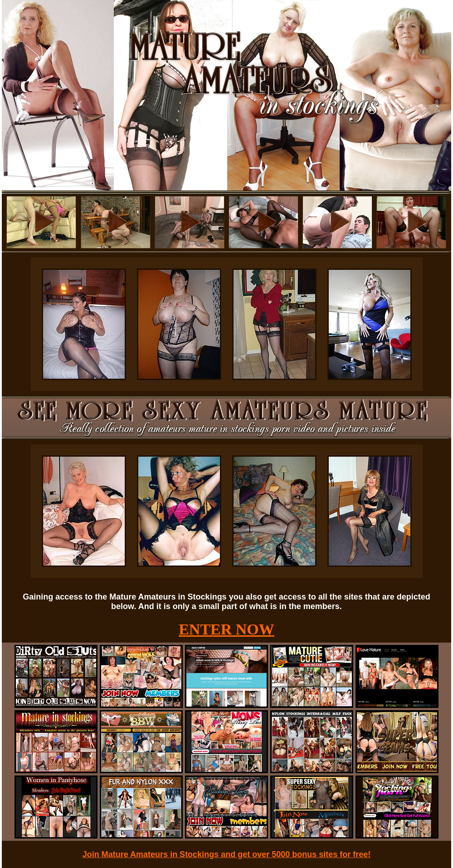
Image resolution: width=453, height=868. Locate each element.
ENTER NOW (226, 629)
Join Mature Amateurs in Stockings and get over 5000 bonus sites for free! (227, 854)
